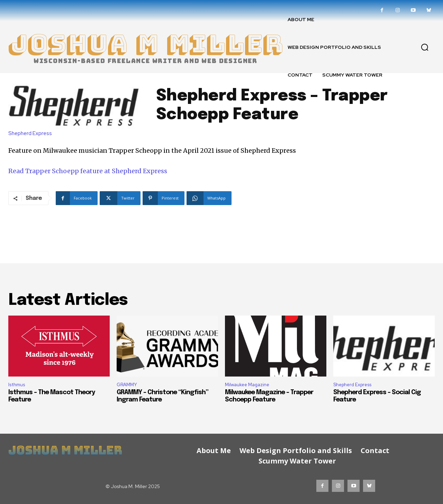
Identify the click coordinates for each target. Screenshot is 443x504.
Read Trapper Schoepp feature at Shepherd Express (88, 171)
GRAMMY (127, 385)
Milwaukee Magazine (247, 385)
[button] (425, 47)
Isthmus (17, 385)
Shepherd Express (32, 134)
